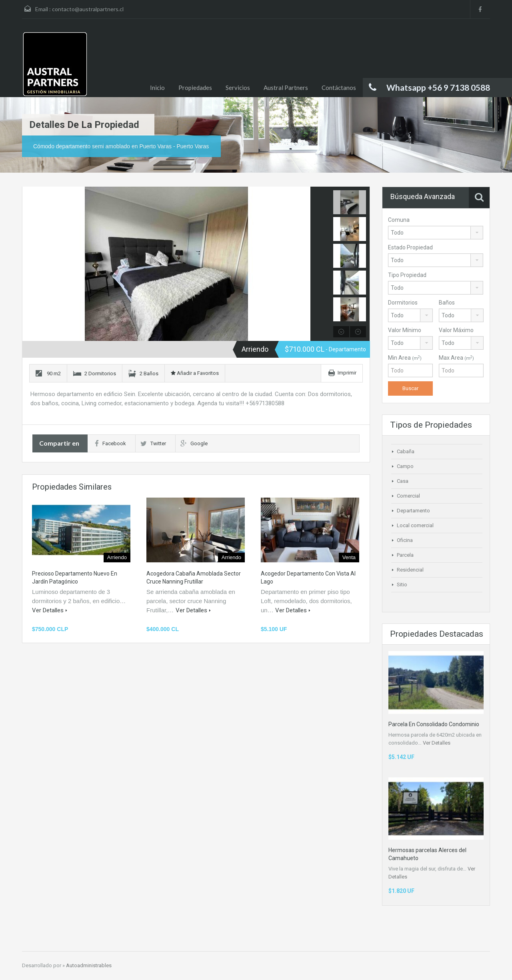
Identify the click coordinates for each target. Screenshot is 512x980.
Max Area (456, 358)
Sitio (402, 585)
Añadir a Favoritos (195, 373)
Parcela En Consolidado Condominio (434, 724)
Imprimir (347, 373)
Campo (405, 466)
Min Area (405, 358)
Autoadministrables (89, 965)
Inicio (157, 88)
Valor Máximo (456, 330)
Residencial (410, 570)
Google (194, 443)
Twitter (153, 443)
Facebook (110, 443)
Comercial (408, 496)
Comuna (399, 220)
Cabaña (406, 451)
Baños (447, 303)
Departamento (413, 511)
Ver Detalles (50, 610)
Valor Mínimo (405, 330)
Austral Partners (286, 88)
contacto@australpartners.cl (88, 9)
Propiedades (195, 88)
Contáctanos (339, 88)
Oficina (405, 540)
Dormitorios (403, 303)
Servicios (238, 88)
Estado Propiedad (410, 247)
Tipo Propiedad (407, 275)
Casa (403, 481)
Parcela (405, 555)
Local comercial (415, 525)
